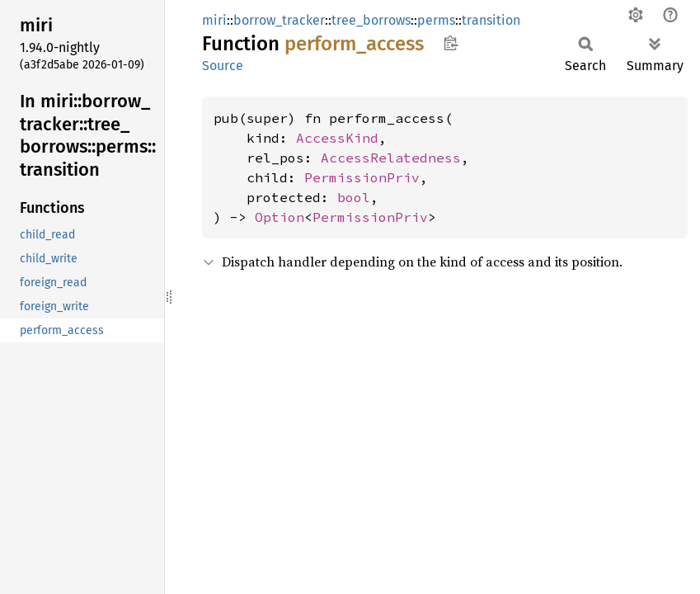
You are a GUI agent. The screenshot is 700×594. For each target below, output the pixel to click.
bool (354, 197)
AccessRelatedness (391, 158)
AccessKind (337, 138)
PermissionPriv (362, 177)
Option (280, 217)
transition (491, 20)
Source (223, 66)
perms (436, 20)
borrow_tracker (279, 20)
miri (214, 20)
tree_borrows (371, 20)
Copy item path (451, 43)
